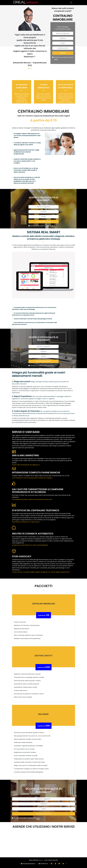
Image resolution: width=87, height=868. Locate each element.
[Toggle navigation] (71, 3)
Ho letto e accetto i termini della (64, 58)
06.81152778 (43, 864)
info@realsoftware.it (28, 864)
